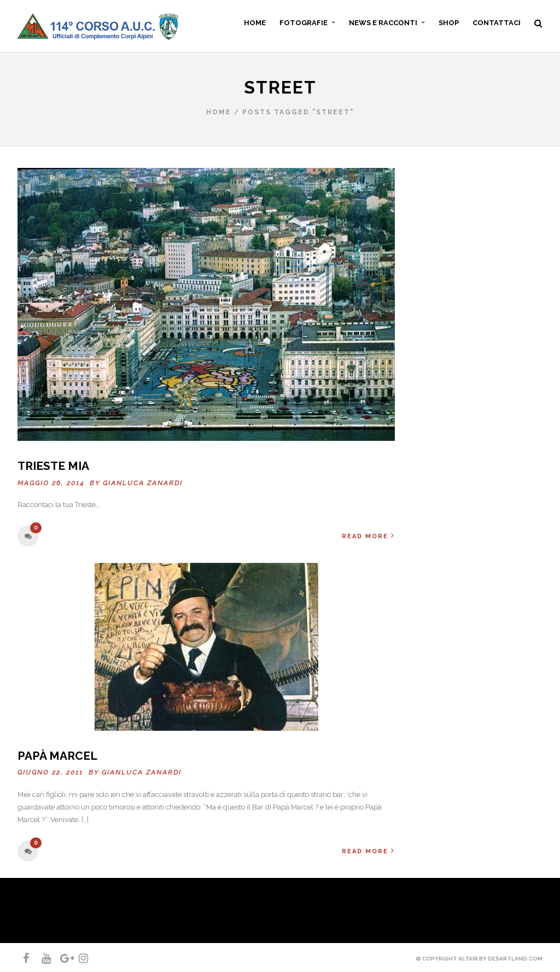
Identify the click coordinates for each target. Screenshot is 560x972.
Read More (368, 536)
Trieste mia (53, 466)
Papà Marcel (57, 756)
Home (219, 112)
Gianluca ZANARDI (143, 483)
